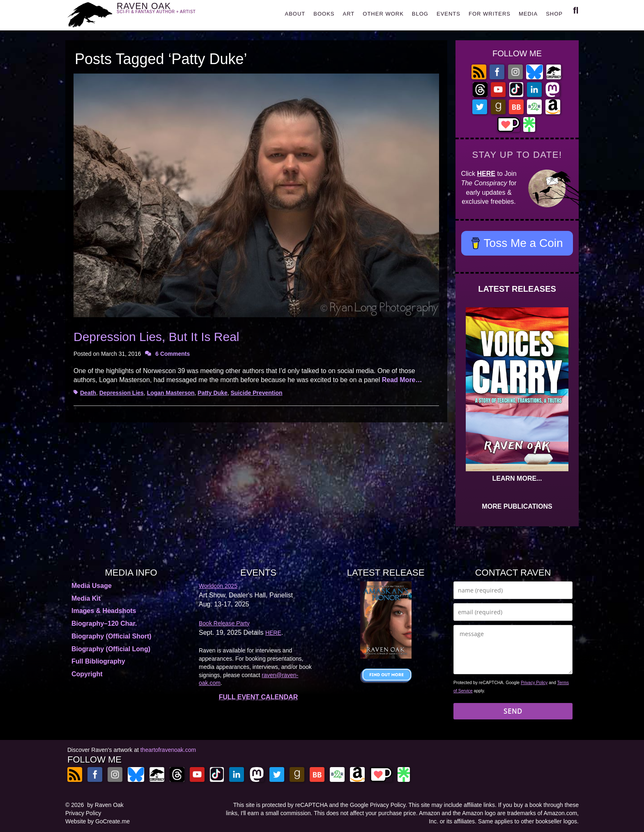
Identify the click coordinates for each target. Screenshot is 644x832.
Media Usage (92, 586)
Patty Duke (212, 393)
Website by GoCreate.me (98, 821)
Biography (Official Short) (112, 636)
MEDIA (528, 14)
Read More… (402, 380)
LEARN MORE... (517, 478)
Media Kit (86, 598)
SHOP (554, 14)
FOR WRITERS (490, 14)
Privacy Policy (534, 682)
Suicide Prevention (256, 393)
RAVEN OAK (168, 13)
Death (88, 393)
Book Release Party (224, 623)
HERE (486, 174)
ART (349, 14)
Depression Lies (122, 393)
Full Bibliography (98, 661)
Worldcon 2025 (218, 586)
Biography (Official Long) (111, 649)
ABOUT (295, 14)
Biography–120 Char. (104, 623)
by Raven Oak (105, 805)
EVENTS (448, 14)
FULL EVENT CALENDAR (259, 697)
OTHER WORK (383, 14)
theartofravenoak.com (168, 750)
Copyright (87, 674)
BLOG (420, 14)
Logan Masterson (171, 393)
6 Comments (172, 354)
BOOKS (324, 14)
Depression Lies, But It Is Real (156, 337)
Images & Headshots (104, 611)
